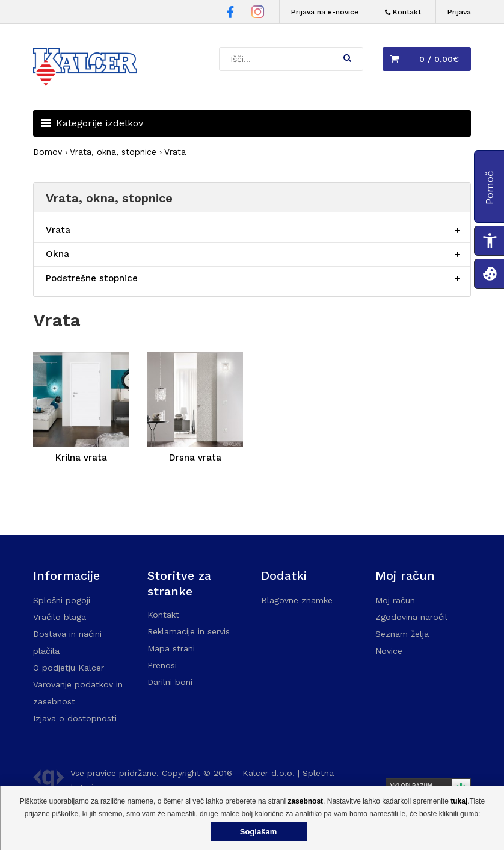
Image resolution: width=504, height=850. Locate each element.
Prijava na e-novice (325, 12)
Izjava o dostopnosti (75, 718)
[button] (347, 58)
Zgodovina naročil (411, 617)
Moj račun (395, 600)
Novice (389, 651)
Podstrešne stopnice (92, 278)
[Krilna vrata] (81, 401)
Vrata (175, 152)
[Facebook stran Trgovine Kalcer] (230, 14)
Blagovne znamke (297, 600)
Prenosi (162, 665)
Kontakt (163, 615)
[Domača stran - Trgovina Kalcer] (87, 69)
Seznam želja (402, 634)
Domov (48, 152)
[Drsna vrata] (195, 401)
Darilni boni (170, 682)
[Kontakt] (403, 12)
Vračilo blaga (60, 617)
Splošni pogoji (62, 600)
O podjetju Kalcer (69, 668)
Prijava (459, 12)
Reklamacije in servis (189, 631)
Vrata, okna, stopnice (113, 152)
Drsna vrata (195, 458)
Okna (57, 254)
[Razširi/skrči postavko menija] (458, 230)
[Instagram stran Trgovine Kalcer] (258, 14)
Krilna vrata (81, 458)
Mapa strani (171, 648)
